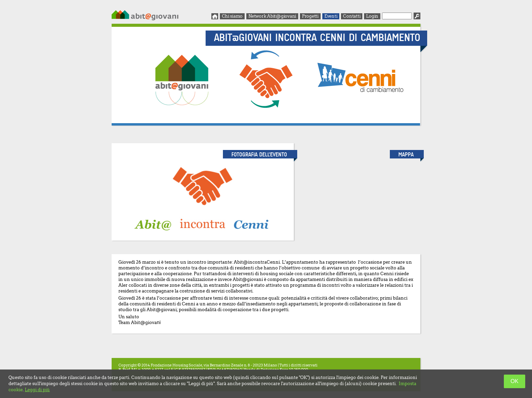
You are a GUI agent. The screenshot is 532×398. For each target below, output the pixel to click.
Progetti (310, 16)
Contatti (352, 16)
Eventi (331, 16)
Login (372, 16)
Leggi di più (37, 390)
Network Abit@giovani (272, 16)
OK (515, 381)
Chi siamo (232, 16)
